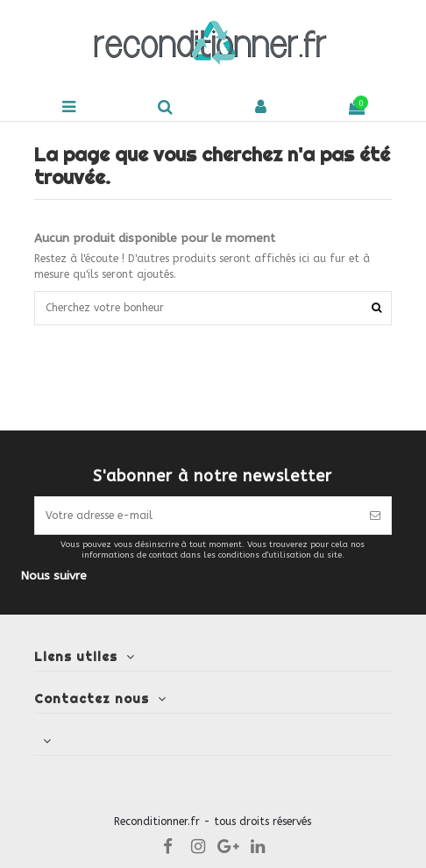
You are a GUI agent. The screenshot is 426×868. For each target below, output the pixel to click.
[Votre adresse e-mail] (197, 516)
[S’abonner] (375, 516)
